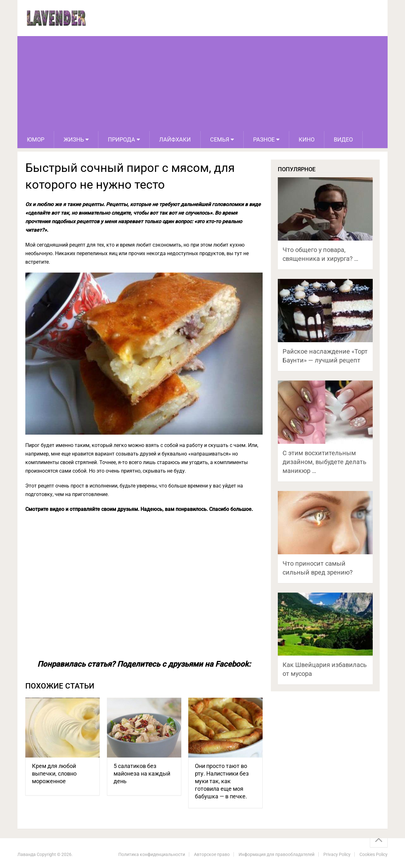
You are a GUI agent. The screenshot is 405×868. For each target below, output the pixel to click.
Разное (264, 139)
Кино (307, 139)
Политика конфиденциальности (152, 854)
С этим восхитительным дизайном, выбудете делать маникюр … (324, 462)
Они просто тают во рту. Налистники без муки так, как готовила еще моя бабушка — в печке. (222, 781)
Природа (121, 139)
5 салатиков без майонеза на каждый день (142, 774)
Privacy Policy (337, 854)
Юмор (36, 139)
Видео (343, 139)
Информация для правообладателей (277, 854)
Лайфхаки (175, 139)
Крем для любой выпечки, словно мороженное (54, 774)
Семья (220, 139)
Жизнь (74, 139)
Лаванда (27, 854)
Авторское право (212, 854)
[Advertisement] (202, 84)
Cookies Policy (374, 854)
